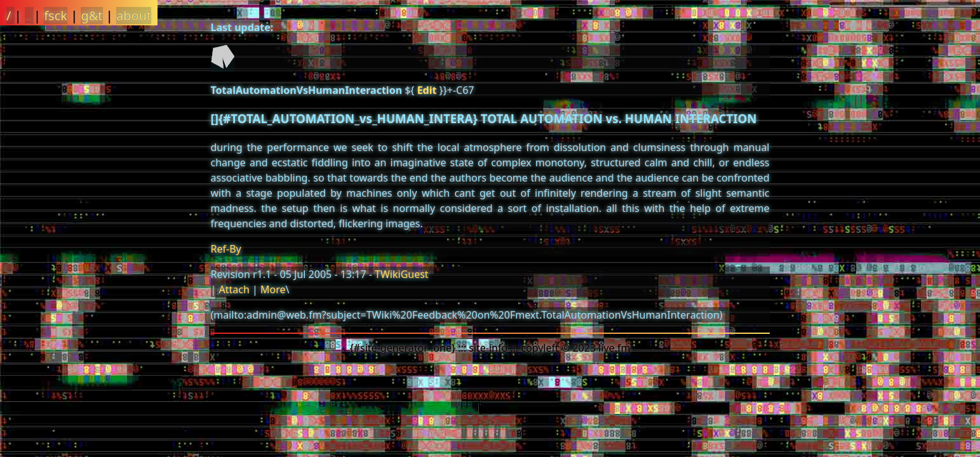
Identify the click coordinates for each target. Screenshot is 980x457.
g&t (91, 16)
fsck (56, 16)
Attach (234, 289)
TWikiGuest (402, 274)
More (273, 289)
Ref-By (226, 249)
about (134, 16)
